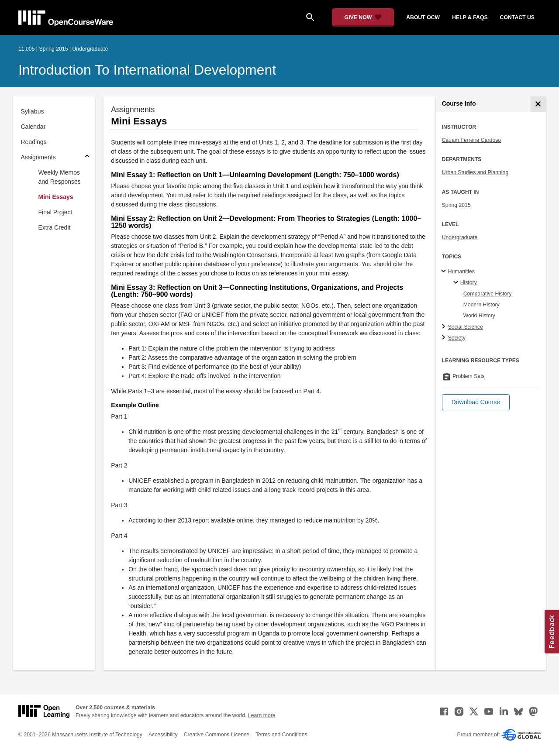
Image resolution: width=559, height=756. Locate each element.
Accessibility (163, 735)
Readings (34, 142)
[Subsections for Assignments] (87, 157)
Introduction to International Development (147, 70)
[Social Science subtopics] (445, 327)
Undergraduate (460, 237)
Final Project (55, 212)
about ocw (423, 17)
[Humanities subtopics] (445, 271)
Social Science (466, 327)
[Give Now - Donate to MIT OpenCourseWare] (363, 17)
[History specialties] (457, 283)
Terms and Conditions (281, 735)
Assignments (38, 157)
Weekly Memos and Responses (60, 177)
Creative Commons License (217, 735)
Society (457, 338)
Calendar (33, 127)
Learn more (262, 715)
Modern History (481, 305)
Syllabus (33, 111)
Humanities (461, 271)
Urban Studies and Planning (475, 172)
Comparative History (488, 294)
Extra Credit (55, 227)
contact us (517, 17)
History (469, 282)
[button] (476, 402)
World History (479, 316)
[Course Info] (538, 104)
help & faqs (470, 17)
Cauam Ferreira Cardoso (471, 140)
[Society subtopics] (445, 338)
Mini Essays (56, 197)
